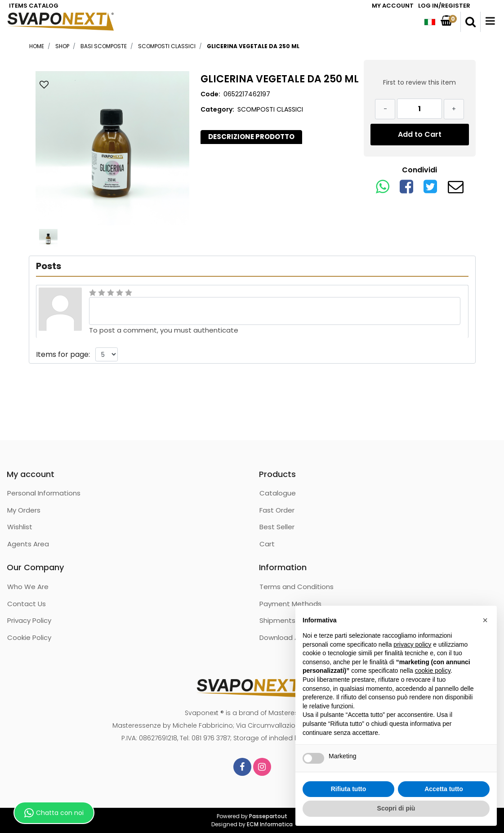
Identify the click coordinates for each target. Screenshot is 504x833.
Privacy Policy (29, 620)
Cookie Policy (29, 637)
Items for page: (63, 354)
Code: (210, 94)
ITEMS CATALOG (34, 6)
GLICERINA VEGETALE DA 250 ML (253, 46)
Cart (267, 544)
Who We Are (28, 587)
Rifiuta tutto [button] (349, 789)
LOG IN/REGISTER (444, 6)
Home (37, 46)
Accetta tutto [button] (444, 789)
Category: (217, 109)
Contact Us (27, 604)
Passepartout (268, 816)
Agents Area (28, 544)
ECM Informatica (270, 824)
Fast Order (277, 510)
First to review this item (419, 82)
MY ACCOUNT (393, 6)
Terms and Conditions (297, 587)
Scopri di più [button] (396, 808)
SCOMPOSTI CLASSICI (167, 46)
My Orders (24, 510)
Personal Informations (44, 493)
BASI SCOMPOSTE (104, 46)
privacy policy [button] (412, 644)
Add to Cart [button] (420, 134)
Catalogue (278, 493)
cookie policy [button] (433, 671)
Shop (62, 46)
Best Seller (277, 527)
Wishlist (20, 527)
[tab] (251, 137)
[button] (471, 22)
